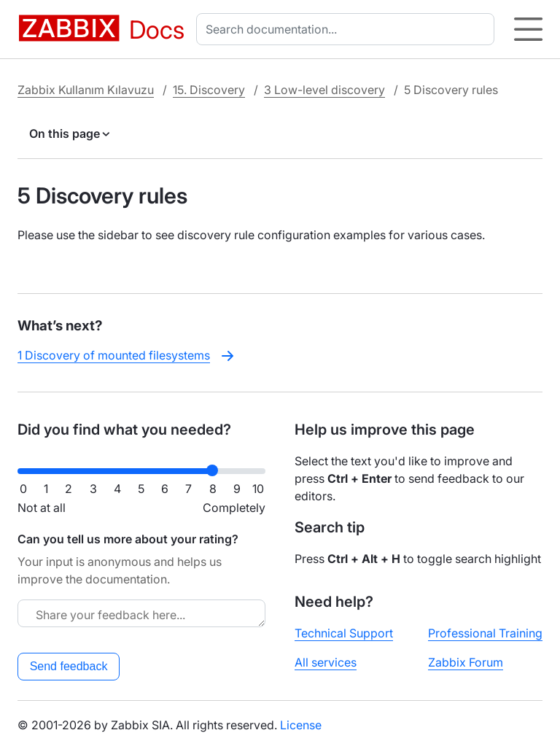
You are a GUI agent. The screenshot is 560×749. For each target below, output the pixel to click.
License (301, 725)
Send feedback (69, 666)
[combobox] (348, 29)
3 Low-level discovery (324, 90)
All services (326, 662)
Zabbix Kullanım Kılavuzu (86, 90)
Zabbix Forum (466, 662)
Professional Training (485, 633)
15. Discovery (209, 90)
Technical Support (344, 633)
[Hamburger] (528, 29)
